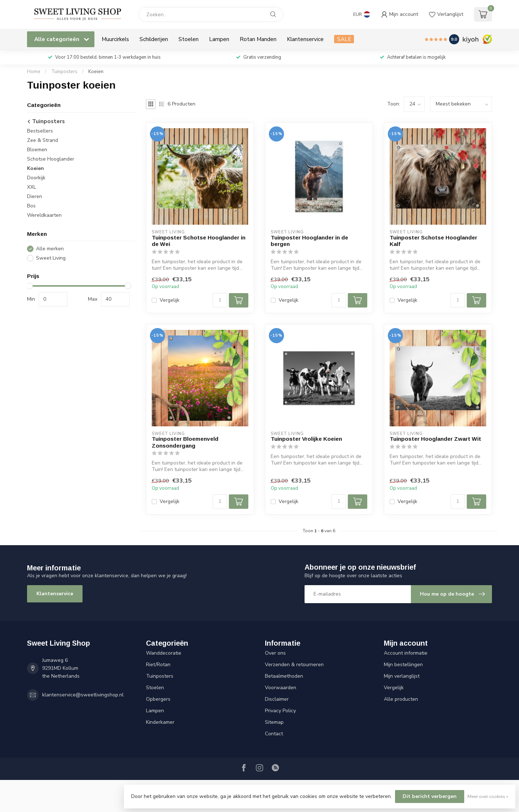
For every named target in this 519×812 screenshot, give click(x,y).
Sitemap (274, 722)
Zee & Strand (43, 140)
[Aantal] (220, 300)
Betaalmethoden (284, 676)
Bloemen (37, 150)
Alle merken (50, 249)
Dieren (35, 196)
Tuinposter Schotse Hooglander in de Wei (199, 241)
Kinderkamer (160, 722)
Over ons (275, 653)
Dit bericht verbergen (430, 796)
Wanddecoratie (164, 653)
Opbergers (158, 699)
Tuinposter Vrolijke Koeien (306, 439)
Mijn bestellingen (403, 665)
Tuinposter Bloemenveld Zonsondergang (185, 442)
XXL (32, 187)
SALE (344, 39)
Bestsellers (40, 131)
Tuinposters (64, 72)
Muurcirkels (115, 39)
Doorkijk (36, 178)
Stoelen (188, 39)
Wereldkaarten (44, 215)
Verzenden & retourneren (294, 665)
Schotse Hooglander (51, 159)
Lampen (219, 39)
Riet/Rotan (158, 665)
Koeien (96, 72)
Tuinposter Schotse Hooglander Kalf (433, 241)
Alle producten (401, 699)
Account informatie (406, 653)
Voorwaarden (281, 688)
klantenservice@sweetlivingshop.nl (83, 695)
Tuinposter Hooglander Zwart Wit (435, 439)
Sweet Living (51, 258)
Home (34, 72)
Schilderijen (154, 39)
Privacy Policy (280, 711)
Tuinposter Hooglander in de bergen (309, 241)
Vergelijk (170, 300)
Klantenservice (305, 39)
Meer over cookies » (488, 796)
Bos (31, 206)
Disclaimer (277, 699)
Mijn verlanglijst (402, 676)
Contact (274, 734)
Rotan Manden (258, 39)
